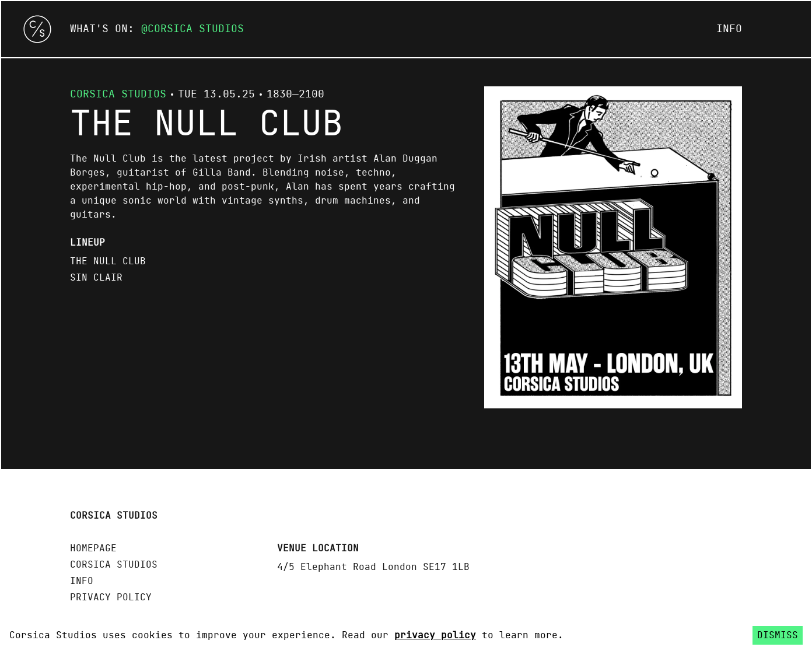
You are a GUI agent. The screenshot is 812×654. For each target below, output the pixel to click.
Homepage (93, 548)
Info (729, 29)
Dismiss (778, 635)
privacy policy (435, 635)
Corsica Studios (196, 29)
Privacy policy (111, 597)
